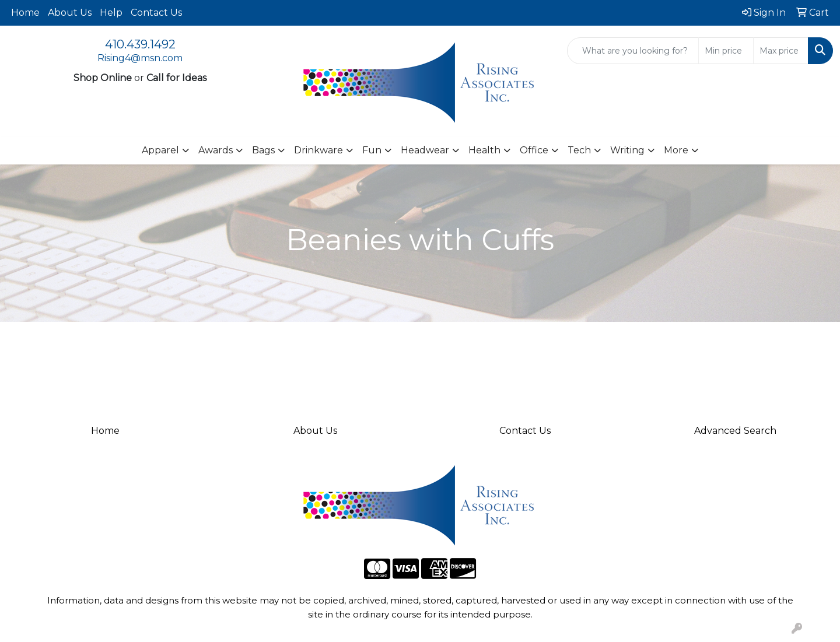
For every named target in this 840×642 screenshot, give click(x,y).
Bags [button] (263, 150)
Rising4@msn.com (140, 58)
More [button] (676, 150)
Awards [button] (216, 150)
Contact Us (156, 13)
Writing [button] (627, 150)
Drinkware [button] (318, 150)
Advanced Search (735, 431)
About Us (70, 13)
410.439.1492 (140, 44)
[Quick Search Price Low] (726, 51)
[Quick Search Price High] (781, 51)
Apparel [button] (160, 150)
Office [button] (534, 150)
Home (25, 13)
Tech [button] (579, 150)
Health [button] (484, 150)
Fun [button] (372, 150)
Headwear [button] (425, 150)
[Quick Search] (633, 51)
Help (111, 13)
